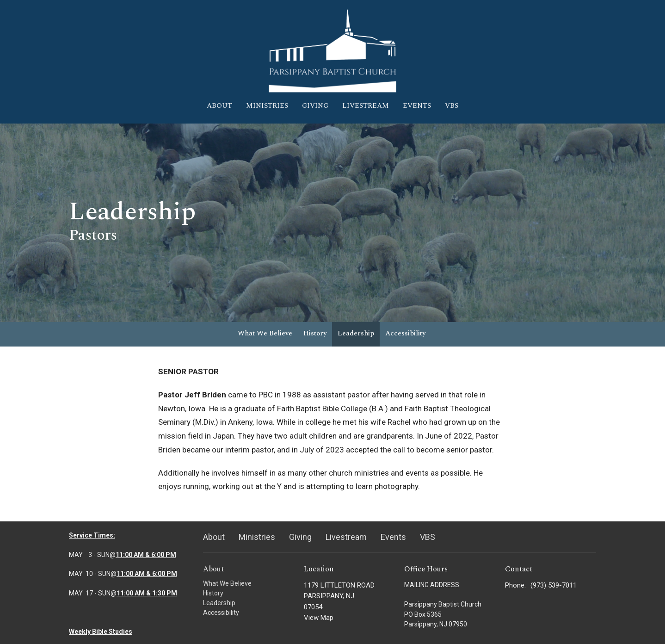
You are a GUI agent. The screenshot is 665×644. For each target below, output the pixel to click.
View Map (319, 618)
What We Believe (265, 333)
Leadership (356, 333)
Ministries (267, 106)
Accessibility (405, 333)
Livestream (366, 106)
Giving (315, 106)
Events (417, 106)
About (219, 106)
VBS (452, 106)
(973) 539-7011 (554, 585)
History (315, 333)
